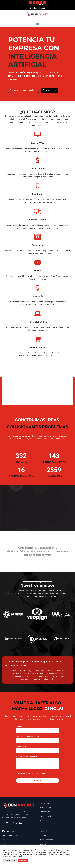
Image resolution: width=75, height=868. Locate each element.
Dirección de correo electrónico (38, 739)
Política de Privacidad (48, 840)
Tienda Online (45, 812)
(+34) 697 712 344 (37, 5)
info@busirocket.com (37, 8)
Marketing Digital (46, 816)
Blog (4, 840)
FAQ (4, 844)
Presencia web (45, 808)
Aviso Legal (44, 836)
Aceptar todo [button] (23, 860)
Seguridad (44, 820)
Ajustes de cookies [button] (10, 860)
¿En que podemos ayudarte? (38, 762)
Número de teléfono (38, 748)
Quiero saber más (50, 90)
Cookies (43, 844)
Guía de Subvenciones (11, 836)
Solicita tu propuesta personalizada (23, 90)
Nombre (38, 729)
